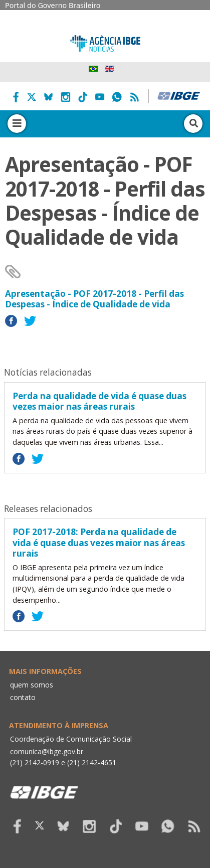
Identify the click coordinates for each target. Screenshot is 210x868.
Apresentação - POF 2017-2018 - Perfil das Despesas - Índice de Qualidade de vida (94, 299)
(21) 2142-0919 (35, 762)
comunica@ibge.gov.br (47, 751)
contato (23, 697)
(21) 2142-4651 (92, 762)
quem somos (32, 685)
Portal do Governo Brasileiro (53, 5)
